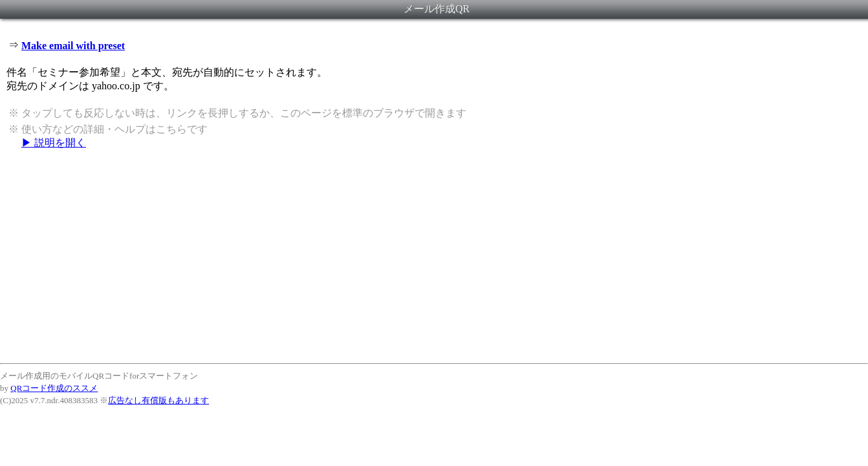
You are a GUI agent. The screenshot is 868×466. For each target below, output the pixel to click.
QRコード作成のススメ (54, 388)
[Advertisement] (434, 256)
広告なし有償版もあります (158, 400)
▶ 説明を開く (54, 143)
